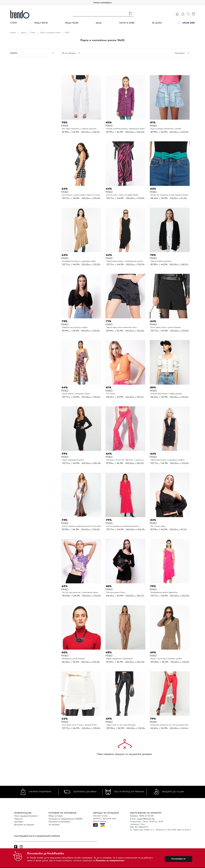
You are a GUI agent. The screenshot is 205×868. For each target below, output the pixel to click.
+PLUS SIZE (188, 23)
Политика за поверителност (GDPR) (65, 819)
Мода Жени (41, 23)
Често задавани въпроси (26, 816)
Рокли (33, 33)
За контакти (54, 825)
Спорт (14, 23)
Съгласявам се (178, 859)
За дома (157, 23)
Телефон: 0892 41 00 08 (142, 816)
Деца (99, 23)
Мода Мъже (72, 23)
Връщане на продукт (24, 825)
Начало (13, 33)
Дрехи (23, 33)
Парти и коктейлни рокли (50, 33)
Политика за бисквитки (59, 822)
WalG (67, 33)
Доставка (18, 822)
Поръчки (18, 819)
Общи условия (56, 816)
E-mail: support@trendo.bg (142, 819)
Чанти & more (127, 23)
